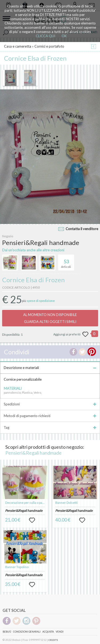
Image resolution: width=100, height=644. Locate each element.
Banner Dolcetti (66, 503)
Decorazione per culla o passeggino (30, 503)
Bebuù (7, 632)
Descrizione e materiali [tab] (50, 368)
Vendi (60, 632)
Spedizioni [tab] (50, 404)
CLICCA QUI (45, 36)
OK (64, 36)
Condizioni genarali (27, 632)
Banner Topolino (17, 567)
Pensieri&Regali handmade (33, 453)
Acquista (48, 632)
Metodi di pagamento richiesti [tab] (50, 416)
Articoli (66, 261)
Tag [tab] (50, 427)
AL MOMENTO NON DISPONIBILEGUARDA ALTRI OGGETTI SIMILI (50, 318)
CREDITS (53, 640)
